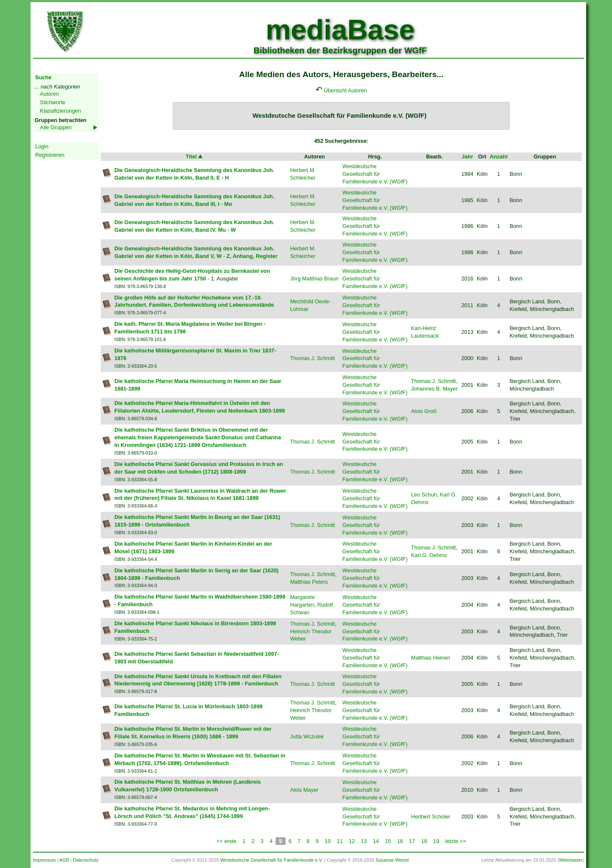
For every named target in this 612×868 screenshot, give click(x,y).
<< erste (226, 841)
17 (412, 841)
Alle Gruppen (56, 127)
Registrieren (50, 155)
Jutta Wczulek (307, 736)
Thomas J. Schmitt (313, 358)
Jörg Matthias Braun (314, 279)
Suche (43, 77)
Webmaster (570, 860)
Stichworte (53, 102)
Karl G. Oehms (429, 555)
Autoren (49, 94)
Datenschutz (86, 860)
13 (364, 841)
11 (340, 841)
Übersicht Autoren (346, 90)
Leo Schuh (424, 495)
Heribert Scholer (430, 817)
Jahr (467, 157)
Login (42, 146)
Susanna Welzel (392, 860)
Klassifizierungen (60, 111)
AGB (64, 860)
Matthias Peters (309, 582)
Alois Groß (424, 411)
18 (424, 841)
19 (436, 841)
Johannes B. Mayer (434, 389)
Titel (194, 157)
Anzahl (498, 157)
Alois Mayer (304, 790)
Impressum (44, 860)
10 (328, 841)
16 (400, 841)
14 (376, 841)
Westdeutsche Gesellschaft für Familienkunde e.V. (271, 860)
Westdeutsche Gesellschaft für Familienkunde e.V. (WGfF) (375, 174)
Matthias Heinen (430, 658)
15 (388, 841)
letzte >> (456, 841)
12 (352, 841)
